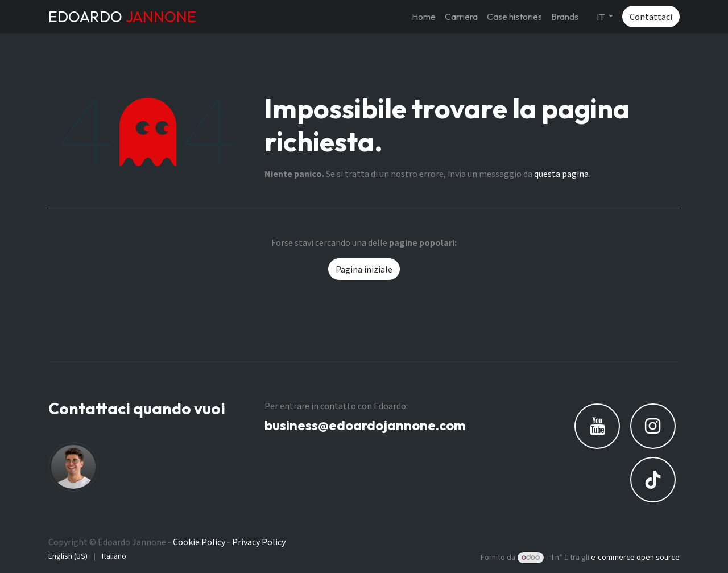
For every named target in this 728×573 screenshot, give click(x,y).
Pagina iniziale (364, 269)
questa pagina (561, 174)
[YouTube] (597, 426)
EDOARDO (122, 17)
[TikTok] (653, 480)
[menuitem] (424, 17)
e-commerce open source (635, 557)
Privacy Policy (259, 542)
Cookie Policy (199, 542)
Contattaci (651, 17)
